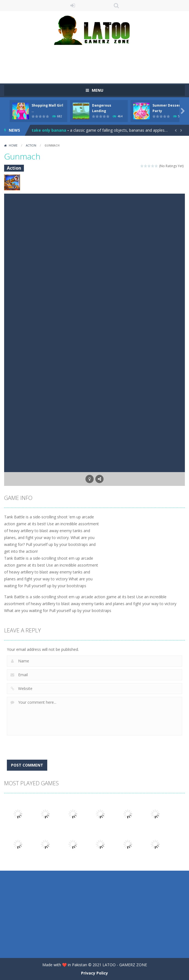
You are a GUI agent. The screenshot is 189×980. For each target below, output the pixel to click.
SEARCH (116, 6)
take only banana (49, 130)
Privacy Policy (94, 973)
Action (31, 145)
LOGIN (73, 6)
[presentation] (49, 742)
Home (13, 145)
